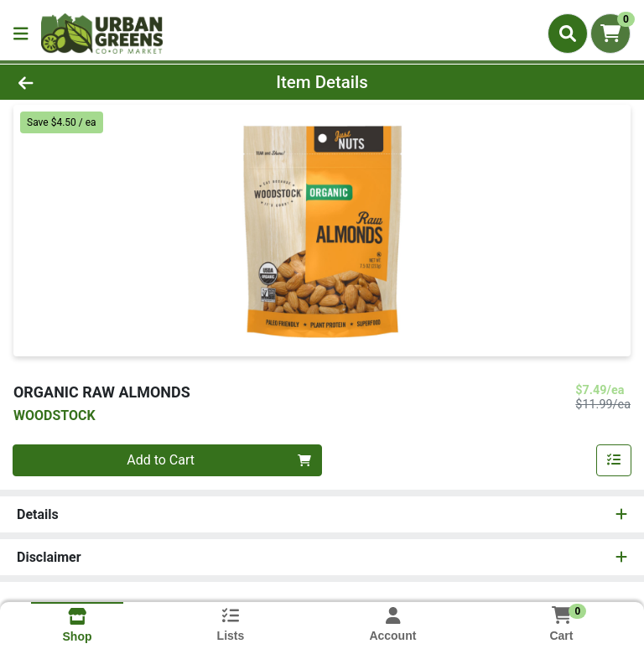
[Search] (568, 34)
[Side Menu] (21, 34)
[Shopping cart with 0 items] (610, 34)
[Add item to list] (614, 460)
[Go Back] (91, 82)
